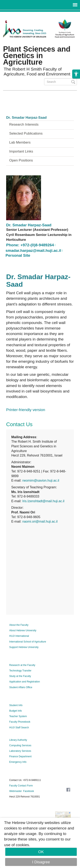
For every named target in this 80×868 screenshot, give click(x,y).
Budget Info (15, 711)
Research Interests (24, 125)
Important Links (21, 151)
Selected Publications (26, 134)
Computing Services (20, 745)
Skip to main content (18, 15)
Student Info (16, 705)
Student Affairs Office (21, 687)
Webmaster (15, 791)
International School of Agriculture (28, 642)
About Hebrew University (23, 630)
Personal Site (18, 255)
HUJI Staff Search (19, 728)
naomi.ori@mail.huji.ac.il (40, 521)
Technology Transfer (20, 671)
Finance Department (20, 756)
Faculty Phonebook (20, 722)
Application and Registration (25, 682)
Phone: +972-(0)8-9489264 (30, 245)
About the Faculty (19, 625)
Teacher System (18, 716)
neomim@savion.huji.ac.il (41, 480)
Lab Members (20, 143)
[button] (76, 74)
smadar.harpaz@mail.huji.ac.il (33, 250)
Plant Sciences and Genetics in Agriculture (37, 56)
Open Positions (21, 160)
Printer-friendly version (26, 410)
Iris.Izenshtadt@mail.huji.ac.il (43, 501)
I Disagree (41, 862)
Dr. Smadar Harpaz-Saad (26, 118)
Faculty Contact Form (21, 786)
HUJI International (19, 636)
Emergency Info (18, 762)
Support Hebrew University (24, 647)
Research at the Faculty (22, 665)
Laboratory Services (20, 751)
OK (41, 852)
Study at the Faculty (20, 676)
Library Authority (18, 740)
